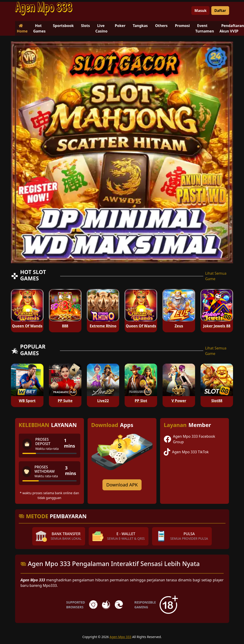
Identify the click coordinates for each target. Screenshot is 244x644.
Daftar (220, 11)
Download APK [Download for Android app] (122, 485)
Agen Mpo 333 (120, 637)
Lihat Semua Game (216, 276)
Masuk (200, 11)
